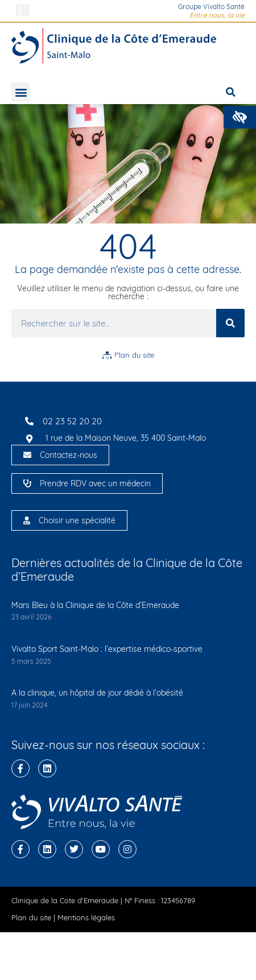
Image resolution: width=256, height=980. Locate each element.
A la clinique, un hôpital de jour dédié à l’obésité (97, 693)
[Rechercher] (230, 323)
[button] (240, 117)
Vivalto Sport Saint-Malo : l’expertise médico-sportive (107, 649)
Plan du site (31, 917)
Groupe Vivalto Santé (211, 7)
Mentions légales (86, 917)
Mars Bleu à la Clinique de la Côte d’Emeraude (95, 605)
